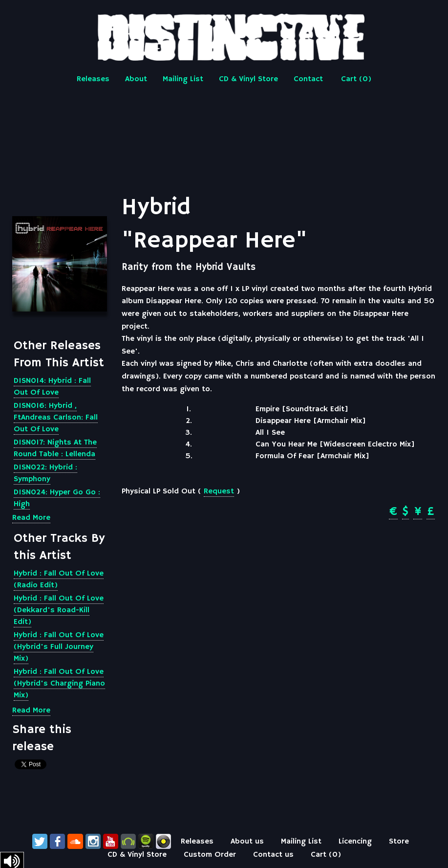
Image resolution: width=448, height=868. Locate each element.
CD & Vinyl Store (248, 79)
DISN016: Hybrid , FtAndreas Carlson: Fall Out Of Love (56, 418)
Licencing (355, 842)
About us (247, 842)
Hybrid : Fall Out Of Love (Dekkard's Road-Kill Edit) (59, 610)
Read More (31, 518)
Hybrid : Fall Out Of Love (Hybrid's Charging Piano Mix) (59, 684)
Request (219, 491)
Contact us (273, 855)
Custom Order (210, 855)
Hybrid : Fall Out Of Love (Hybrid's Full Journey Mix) (59, 647)
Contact (308, 79)
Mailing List (183, 79)
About (136, 79)
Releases (93, 79)
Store (399, 842)
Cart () (356, 79)
